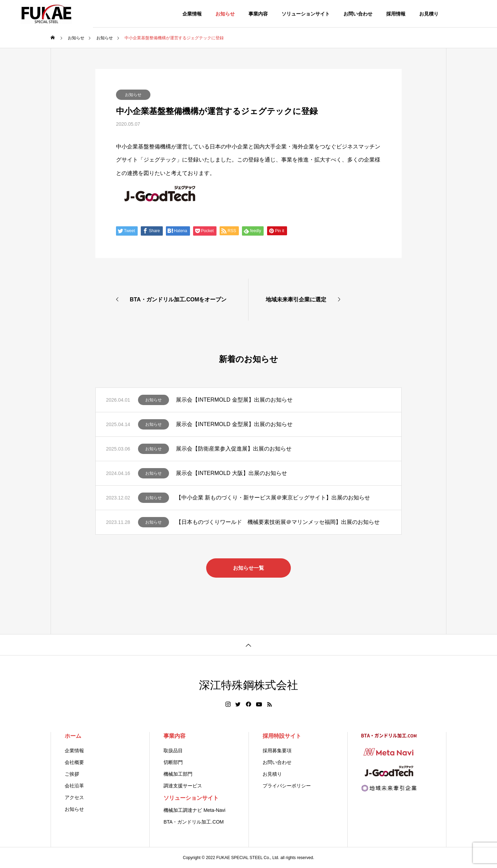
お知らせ (225, 14)
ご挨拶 (72, 774)
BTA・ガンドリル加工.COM (194, 822)
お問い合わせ (358, 14)
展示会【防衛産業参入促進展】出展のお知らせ (234, 449)
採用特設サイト (282, 736)
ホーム (73, 736)
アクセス (74, 797)
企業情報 (192, 14)
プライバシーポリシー (287, 786)
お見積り (429, 14)
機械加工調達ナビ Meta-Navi (194, 810)
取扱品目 (173, 751)
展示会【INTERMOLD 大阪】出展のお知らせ (231, 473)
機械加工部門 (178, 774)
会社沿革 (74, 786)
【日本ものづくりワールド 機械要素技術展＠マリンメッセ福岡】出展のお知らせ (278, 522)
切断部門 (173, 762)
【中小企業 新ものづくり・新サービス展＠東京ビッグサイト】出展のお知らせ (273, 498)
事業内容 (258, 14)
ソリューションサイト (306, 14)
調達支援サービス (183, 786)
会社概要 (74, 762)
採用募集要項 (277, 751)
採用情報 (396, 14)
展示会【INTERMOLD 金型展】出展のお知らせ (234, 400)
